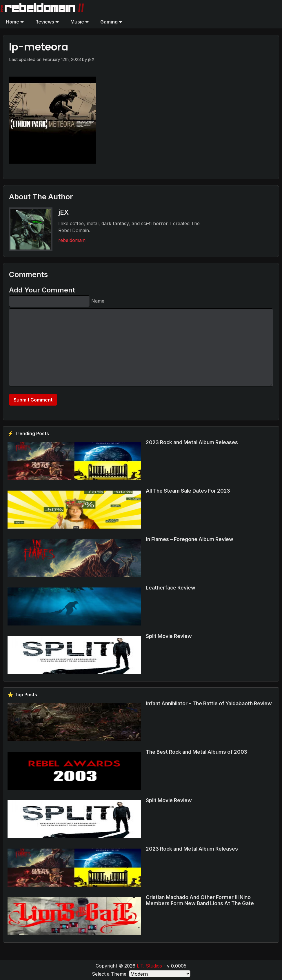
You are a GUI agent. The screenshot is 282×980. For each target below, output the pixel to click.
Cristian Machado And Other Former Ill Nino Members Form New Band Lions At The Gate (200, 900)
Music (80, 22)
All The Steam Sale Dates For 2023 (188, 491)
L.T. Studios (149, 966)
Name (98, 301)
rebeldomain (72, 240)
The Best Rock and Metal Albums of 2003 (197, 752)
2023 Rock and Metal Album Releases (192, 442)
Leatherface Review (171, 588)
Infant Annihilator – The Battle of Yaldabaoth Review (209, 703)
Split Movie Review (169, 636)
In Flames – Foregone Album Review (190, 539)
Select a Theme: (110, 974)
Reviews (47, 22)
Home (15, 22)
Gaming (111, 22)
